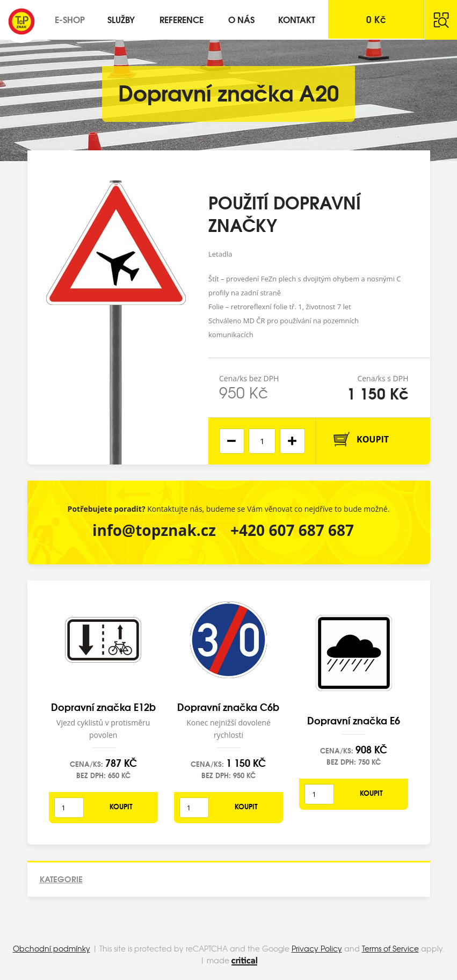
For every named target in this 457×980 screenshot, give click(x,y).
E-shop (70, 19)
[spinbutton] (262, 441)
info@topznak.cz (154, 530)
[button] (292, 441)
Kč (376, 19)
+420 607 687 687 (292, 530)
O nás (241, 19)
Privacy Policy (317, 948)
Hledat (441, 20)
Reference (182, 19)
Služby (121, 19)
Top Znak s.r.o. (21, 21)
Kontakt (297, 19)
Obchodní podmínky (52, 948)
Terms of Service (390, 948)
